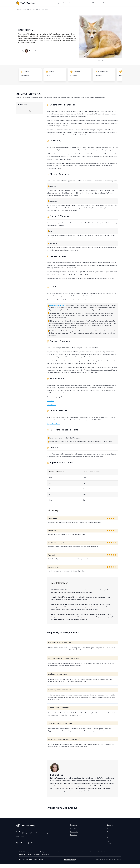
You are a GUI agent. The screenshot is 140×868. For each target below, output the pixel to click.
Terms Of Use (74, 829)
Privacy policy (74, 832)
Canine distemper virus (57, 306)
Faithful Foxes (51, 405)
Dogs (58, 3)
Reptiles (84, 3)
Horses (77, 3)
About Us (102, 3)
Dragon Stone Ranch (53, 424)
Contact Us (73, 835)
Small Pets (93, 3)
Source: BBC (101, 60)
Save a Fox (50, 401)
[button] (41, 105)
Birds (70, 3)
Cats (64, 3)
